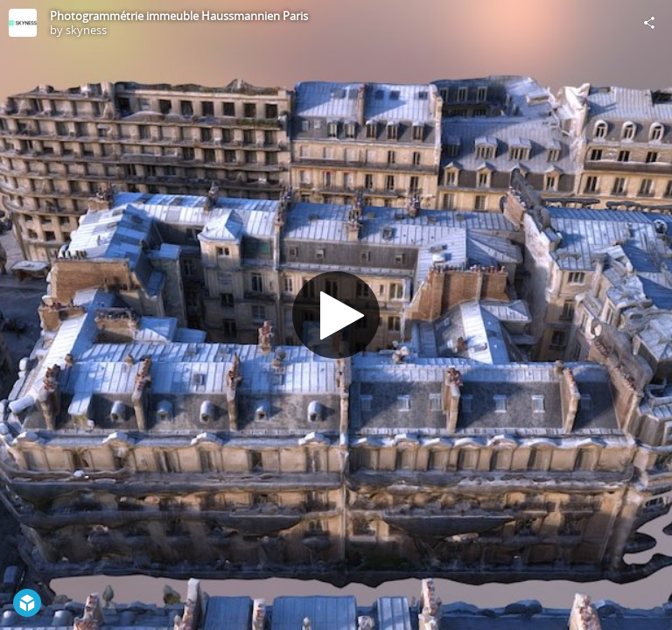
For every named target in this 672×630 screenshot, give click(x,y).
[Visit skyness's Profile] (23, 23)
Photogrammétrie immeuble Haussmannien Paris (179, 16)
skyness (86, 30)
